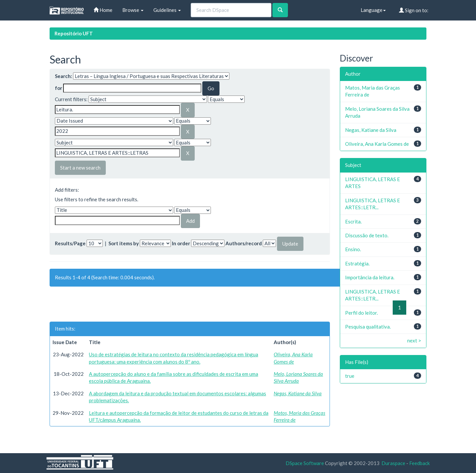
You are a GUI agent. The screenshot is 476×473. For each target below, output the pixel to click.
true (350, 376)
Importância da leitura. (370, 277)
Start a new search (80, 168)
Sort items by (124, 243)
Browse (133, 10)
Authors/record (244, 243)
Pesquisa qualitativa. (368, 327)
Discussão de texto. (367, 235)
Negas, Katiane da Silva (298, 393)
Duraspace (393, 463)
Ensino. (353, 249)
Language (373, 10)
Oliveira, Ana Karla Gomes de (377, 144)
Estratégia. (357, 263)
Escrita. (353, 221)
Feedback (419, 463)
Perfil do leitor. (361, 313)
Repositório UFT (74, 33)
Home (103, 10)
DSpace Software (305, 463)
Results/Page (70, 243)
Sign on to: (414, 10)
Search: (63, 76)
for (59, 88)
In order (181, 243)
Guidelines (167, 10)
